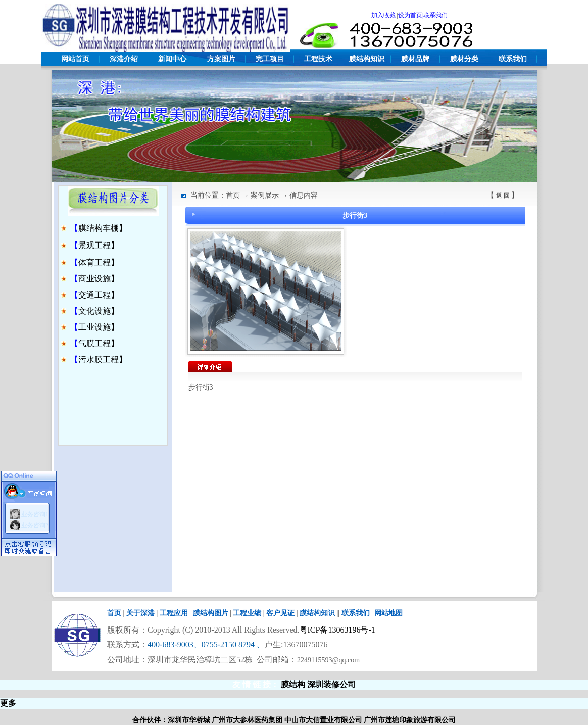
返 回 (503, 196)
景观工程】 (99, 245)
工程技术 (318, 59)
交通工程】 (99, 295)
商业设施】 (99, 279)
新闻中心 (172, 59)
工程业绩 (247, 613)
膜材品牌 (415, 59)
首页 (114, 613)
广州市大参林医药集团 (247, 720)
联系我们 (513, 59)
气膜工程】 (99, 343)
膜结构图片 (211, 613)
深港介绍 (124, 59)
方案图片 (221, 59)
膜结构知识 (367, 59)
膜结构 (293, 684)
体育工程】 (99, 262)
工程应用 (174, 613)
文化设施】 (99, 311)
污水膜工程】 (103, 359)
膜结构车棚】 (103, 228)
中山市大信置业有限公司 (323, 720)
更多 (8, 703)
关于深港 (140, 613)
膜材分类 (464, 59)
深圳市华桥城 (189, 720)
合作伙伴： (150, 720)
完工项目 (270, 59)
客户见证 (280, 613)
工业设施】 (99, 327)
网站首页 (75, 59)
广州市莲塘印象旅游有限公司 (410, 720)
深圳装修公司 (331, 684)
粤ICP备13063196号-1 (337, 630)
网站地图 (388, 613)
